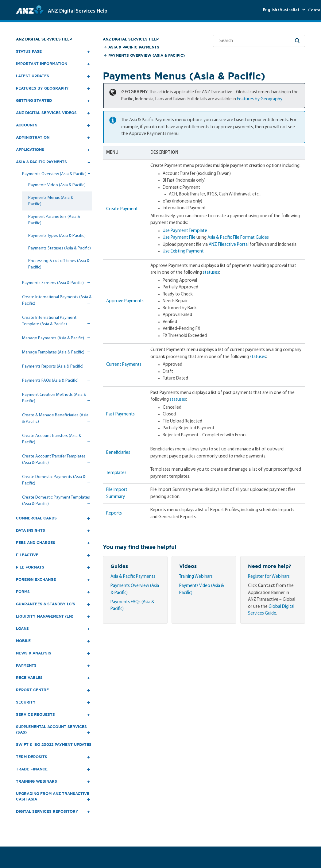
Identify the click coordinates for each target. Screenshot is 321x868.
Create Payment (122, 209)
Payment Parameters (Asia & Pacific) (54, 220)
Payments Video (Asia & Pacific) (57, 185)
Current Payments (124, 365)
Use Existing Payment (183, 251)
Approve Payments (125, 301)
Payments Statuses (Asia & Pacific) (60, 248)
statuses (211, 273)
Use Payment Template (185, 231)
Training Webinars (196, 577)
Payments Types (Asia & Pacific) (57, 236)
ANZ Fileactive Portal (229, 245)
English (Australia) (282, 10)
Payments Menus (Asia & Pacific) (51, 201)
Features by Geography (259, 99)
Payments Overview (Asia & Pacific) (147, 55)
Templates (116, 473)
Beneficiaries (118, 453)
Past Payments (120, 414)
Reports (114, 513)
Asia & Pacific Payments (134, 47)
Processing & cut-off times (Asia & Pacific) (59, 264)
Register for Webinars (269, 577)
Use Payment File (179, 238)
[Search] (259, 41)
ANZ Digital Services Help (44, 39)
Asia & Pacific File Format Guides (238, 238)
